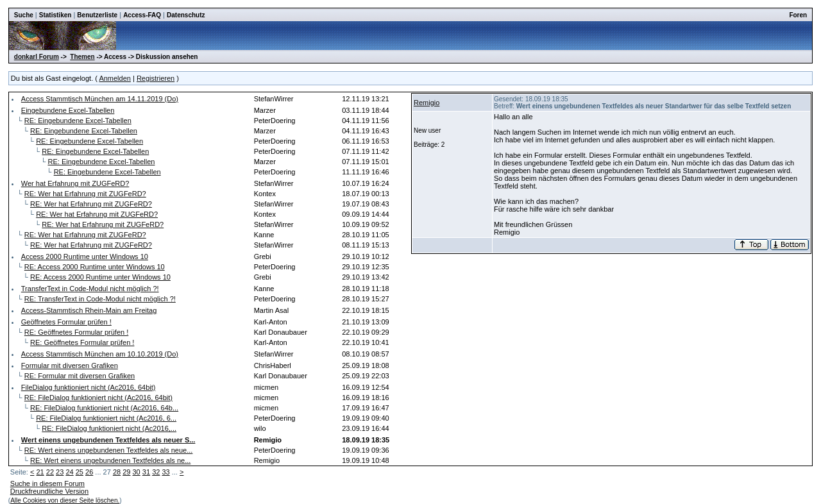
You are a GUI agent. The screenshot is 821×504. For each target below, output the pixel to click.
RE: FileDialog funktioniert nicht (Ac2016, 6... (106, 418)
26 (89, 472)
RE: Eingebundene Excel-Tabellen (78, 121)
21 (40, 472)
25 (80, 472)
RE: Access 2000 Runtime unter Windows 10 (95, 267)
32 (156, 472)
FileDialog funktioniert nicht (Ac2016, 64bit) (89, 387)
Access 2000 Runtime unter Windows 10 (85, 256)
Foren (798, 15)
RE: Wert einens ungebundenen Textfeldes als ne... (110, 460)
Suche (24, 15)
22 (50, 472)
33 (165, 472)
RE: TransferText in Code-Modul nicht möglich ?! (100, 299)
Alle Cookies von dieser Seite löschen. (65, 500)
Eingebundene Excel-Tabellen (68, 110)
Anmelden (115, 78)
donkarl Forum (37, 57)
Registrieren (156, 78)
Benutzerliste (97, 15)
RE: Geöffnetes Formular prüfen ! (76, 332)
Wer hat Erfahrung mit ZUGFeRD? (75, 183)
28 (117, 472)
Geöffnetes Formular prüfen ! (66, 322)
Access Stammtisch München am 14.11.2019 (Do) (100, 99)
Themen (82, 57)
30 (137, 472)
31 (146, 472)
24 (69, 472)
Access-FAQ (142, 15)
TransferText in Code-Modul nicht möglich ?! (90, 289)
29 (126, 472)
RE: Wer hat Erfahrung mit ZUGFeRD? (85, 194)
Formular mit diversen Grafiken (70, 365)
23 (60, 472)
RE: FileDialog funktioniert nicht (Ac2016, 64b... (104, 408)
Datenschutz (186, 15)
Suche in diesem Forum (47, 483)
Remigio (427, 103)
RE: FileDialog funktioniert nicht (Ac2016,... (109, 428)
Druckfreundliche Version (49, 491)
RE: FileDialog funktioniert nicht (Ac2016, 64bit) (98, 398)
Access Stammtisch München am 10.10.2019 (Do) (100, 354)
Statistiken (55, 15)
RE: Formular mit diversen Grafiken (80, 376)
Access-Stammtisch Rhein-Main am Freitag (89, 310)
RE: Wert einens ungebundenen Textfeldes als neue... (109, 450)
